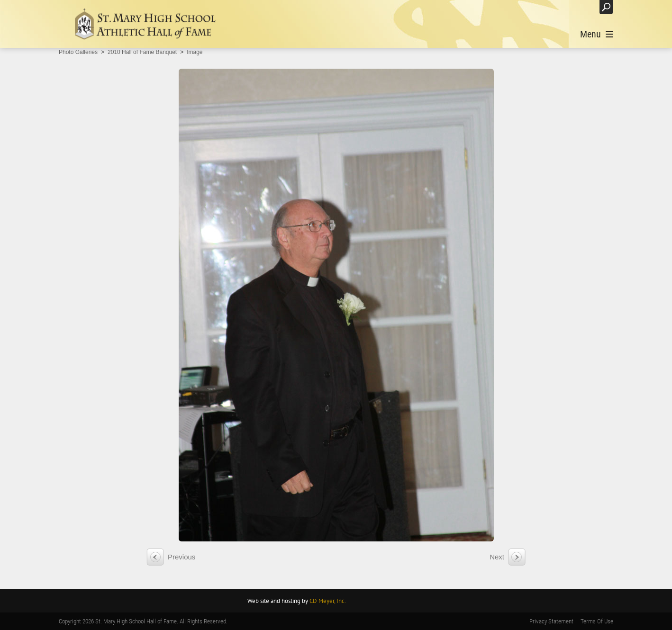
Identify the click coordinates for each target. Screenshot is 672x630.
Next (497, 557)
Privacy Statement (551, 621)
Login (582, 7)
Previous (182, 557)
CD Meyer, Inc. (328, 601)
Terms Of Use (597, 621)
